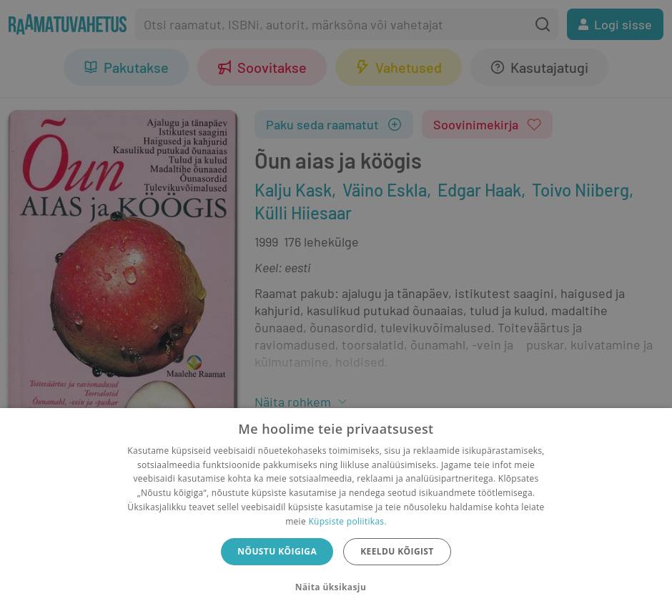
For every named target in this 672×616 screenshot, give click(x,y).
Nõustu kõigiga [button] (277, 551)
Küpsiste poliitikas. (347, 521)
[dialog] (336, 512)
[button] (336, 587)
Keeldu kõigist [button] (397, 551)
